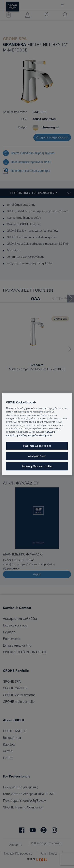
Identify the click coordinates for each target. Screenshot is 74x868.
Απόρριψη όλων (37, 456)
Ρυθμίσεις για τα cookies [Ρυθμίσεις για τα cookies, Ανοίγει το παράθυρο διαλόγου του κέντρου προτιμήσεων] (37, 446)
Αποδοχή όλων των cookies (37, 466)
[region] (37, 434)
